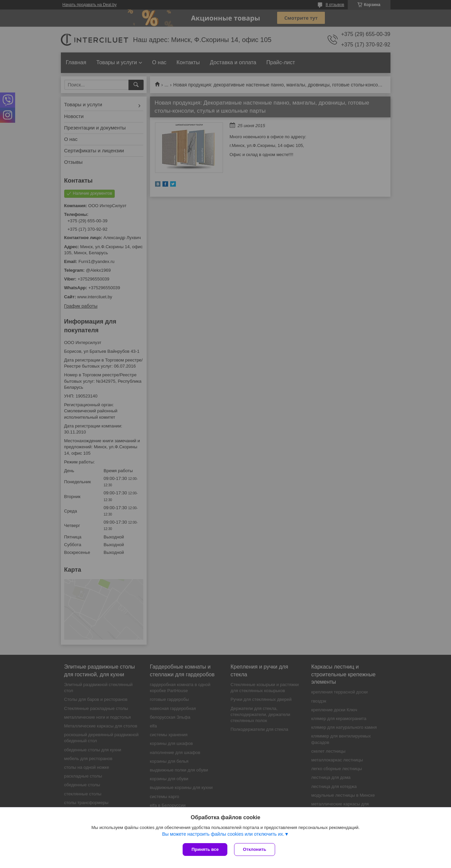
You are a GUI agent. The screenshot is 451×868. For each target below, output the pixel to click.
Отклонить (254, 849)
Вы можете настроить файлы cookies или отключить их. (223, 834)
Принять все (205, 849)
